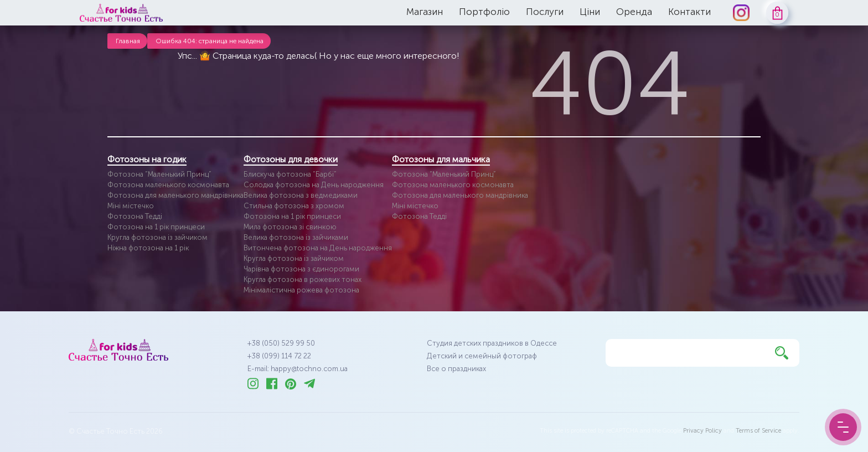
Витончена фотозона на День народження (318, 248)
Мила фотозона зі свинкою (290, 227)
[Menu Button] (843, 427)
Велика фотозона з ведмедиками (301, 195)
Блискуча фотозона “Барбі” (290, 174)
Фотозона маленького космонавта (168, 185)
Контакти (689, 12)
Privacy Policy (702, 431)
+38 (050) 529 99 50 (281, 343)
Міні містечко (131, 206)
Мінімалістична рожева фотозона (301, 290)
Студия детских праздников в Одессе (492, 343)
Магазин (425, 12)
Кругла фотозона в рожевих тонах (303, 279)
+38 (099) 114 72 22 (279, 356)
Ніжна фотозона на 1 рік (148, 248)
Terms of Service (758, 431)
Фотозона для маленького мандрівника (175, 195)
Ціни (590, 12)
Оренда (634, 12)
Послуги (545, 12)
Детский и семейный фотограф (482, 356)
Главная (128, 41)
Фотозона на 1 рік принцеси (156, 227)
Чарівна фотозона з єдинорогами (301, 269)
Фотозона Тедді (135, 216)
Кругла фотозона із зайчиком (157, 237)
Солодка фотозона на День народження (314, 185)
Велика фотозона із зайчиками (296, 237)
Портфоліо (484, 12)
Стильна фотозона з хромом (294, 206)
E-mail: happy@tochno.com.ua (298, 369)
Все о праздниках (456, 369)
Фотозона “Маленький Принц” (159, 174)
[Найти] (782, 353)
